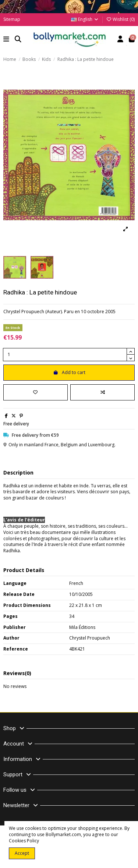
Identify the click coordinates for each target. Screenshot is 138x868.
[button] (6, 40)
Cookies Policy (24, 841)
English (85, 19)
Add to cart (69, 372)
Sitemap (12, 19)
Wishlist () (120, 19)
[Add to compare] (102, 392)
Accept (22, 853)
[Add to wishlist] (36, 392)
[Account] (121, 40)
